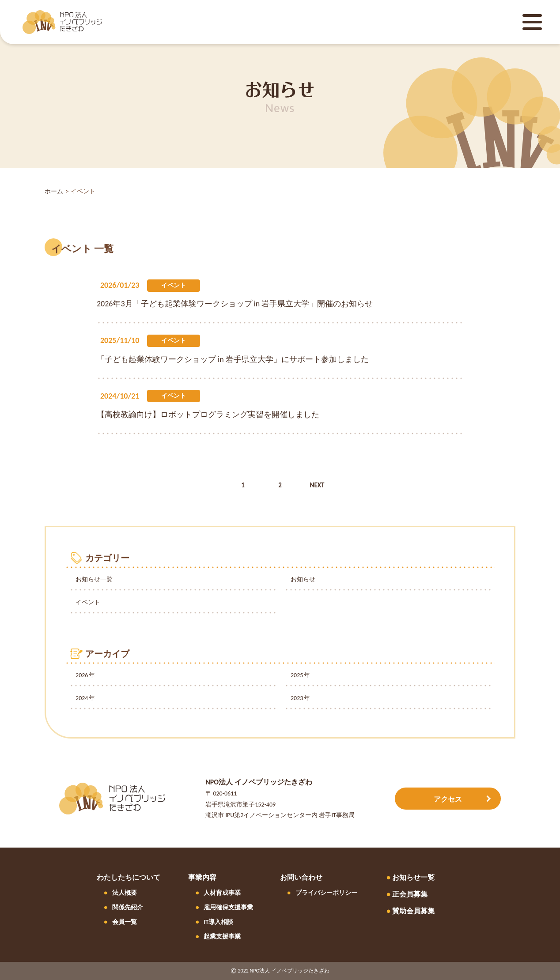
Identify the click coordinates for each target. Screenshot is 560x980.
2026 (82, 675)
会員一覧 (125, 922)
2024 (82, 698)
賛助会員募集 (413, 911)
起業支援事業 (222, 937)
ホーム (54, 191)
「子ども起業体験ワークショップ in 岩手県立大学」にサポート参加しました (233, 359)
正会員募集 (410, 894)
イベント (174, 285)
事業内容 (202, 877)
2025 (297, 675)
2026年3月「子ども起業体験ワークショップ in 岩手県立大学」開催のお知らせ (235, 304)
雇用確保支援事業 (228, 907)
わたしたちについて (129, 877)
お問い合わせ (301, 877)
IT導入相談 (218, 922)
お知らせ (303, 579)
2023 (297, 698)
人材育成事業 (222, 893)
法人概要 (125, 893)
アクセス (448, 799)
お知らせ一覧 (94, 579)
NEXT (317, 485)
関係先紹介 (128, 907)
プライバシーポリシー (326, 893)
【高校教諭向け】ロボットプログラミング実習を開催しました (208, 415)
